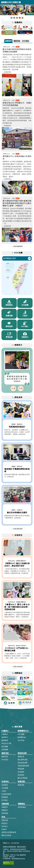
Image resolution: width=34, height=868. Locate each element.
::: (2, 724)
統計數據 (5, 747)
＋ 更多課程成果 (17, 529)
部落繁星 (5, 797)
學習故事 (21, 769)
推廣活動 (21, 785)
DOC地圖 (21, 734)
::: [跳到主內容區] (2, 20)
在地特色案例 (6, 794)
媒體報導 (8, 41)
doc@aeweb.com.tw (18, 859)
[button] (12, 18)
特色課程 (21, 775)
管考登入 (5, 826)
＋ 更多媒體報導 (17, 246)
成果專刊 (5, 737)
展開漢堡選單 (32, 2)
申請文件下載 (6, 743)
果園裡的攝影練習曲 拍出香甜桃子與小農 (17, 379)
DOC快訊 (26, 41)
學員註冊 (5, 820)
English (4, 829)
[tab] (8, 41)
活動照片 (5, 807)
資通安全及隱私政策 (9, 832)
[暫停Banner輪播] (2, 7)
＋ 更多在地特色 (17, 667)
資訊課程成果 (23, 763)
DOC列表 (21, 740)
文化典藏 (5, 788)
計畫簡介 (5, 734)
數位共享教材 (23, 778)
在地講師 (21, 772)
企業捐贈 (5, 750)
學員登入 (5, 823)
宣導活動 (5, 813)
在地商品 (5, 785)
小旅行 (4, 791)
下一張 (21, 388)
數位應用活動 (23, 760)
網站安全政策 (6, 835)
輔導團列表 (22, 737)
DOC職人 (5, 800)
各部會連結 (22, 807)
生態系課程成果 (23, 766)
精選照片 (5, 810)
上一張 (13, 388)
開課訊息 (21, 757)
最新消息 (17, 41)
